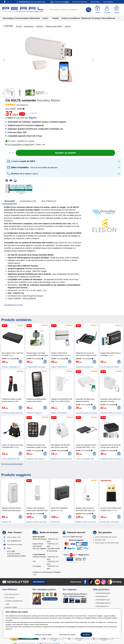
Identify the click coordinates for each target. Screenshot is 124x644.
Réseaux (40, 26)
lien (11, 620)
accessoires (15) (28, 201)
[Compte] (107, 10)
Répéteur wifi (6, 522)
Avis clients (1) (49, 201)
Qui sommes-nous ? (12, 594)
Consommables (22, 18)
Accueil (19, 26)
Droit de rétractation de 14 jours (106, 537)
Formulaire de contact (15, 544)
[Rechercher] (89, 10)
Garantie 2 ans (100, 540)
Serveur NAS (56, 522)
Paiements (73, 537)
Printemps (96, 18)
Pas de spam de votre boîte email (107, 543)
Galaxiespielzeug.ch (103, 600)
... (119, 18)
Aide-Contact (95, 2)
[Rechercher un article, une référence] (69, 10)
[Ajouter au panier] (65, 153)
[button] (19, 145)
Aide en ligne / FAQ (14, 537)
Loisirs (45, 18)
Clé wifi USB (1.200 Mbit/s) (110, 367)
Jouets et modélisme (71, 18)
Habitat (56, 18)
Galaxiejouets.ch (102, 596)
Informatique (8, 18)
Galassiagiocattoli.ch (103, 603)
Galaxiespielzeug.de (103, 593)
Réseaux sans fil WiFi (54, 26)
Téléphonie (86, 18)
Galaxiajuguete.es (102, 606)
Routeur (68, 26)
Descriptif (10, 201)
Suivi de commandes (80, 2)
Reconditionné (108, 18)
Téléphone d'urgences (34, 413)
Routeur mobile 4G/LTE (59, 367)
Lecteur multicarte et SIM (11, 459)
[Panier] (117, 10)
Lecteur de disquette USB (85, 459)
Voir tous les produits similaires (12, 464)
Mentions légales (11, 607)
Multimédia (35, 18)
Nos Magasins (108, 2)
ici (11, 629)
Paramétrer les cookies (67, 635)
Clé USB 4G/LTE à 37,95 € (13, 305)
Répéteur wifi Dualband (59, 413)
